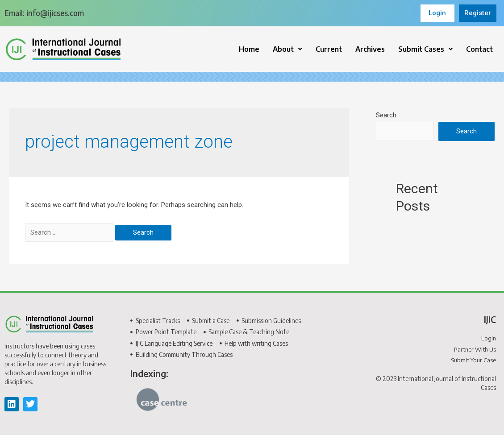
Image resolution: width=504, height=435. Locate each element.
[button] (287, 49)
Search (386, 115)
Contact (479, 49)
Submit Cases (425, 49)
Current (329, 49)
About (287, 49)
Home (249, 49)
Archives (370, 49)
